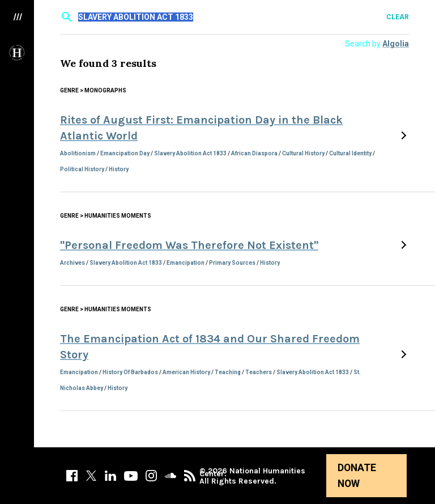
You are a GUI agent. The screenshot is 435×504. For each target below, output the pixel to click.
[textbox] (236, 17)
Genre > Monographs (93, 90)
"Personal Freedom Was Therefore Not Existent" (189, 245)
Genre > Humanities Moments (106, 216)
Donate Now (357, 476)
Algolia (396, 44)
